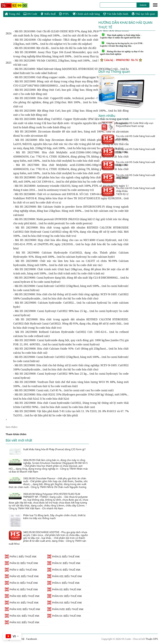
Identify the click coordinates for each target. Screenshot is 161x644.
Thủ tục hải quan (143, 14)
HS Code (30, 14)
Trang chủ (12, 14)
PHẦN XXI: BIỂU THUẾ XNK (22, 622)
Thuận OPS (151, 639)
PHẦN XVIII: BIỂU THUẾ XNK (65, 609)
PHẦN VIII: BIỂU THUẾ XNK (65, 576)
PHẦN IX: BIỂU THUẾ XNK (21, 583)
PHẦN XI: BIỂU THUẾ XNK (21, 589)
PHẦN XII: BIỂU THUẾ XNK (64, 589)
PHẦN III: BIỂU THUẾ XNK (21, 563)
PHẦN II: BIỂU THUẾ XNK (64, 556)
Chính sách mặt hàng (86, 14)
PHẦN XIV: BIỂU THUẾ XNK (65, 596)
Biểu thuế (48, 14)
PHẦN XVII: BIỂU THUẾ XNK (22, 609)
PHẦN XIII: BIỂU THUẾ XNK (22, 596)
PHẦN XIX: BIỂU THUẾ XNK (22, 616)
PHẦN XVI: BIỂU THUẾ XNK (65, 603)
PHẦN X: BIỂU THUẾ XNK (63, 583)
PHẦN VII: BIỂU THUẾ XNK (22, 576)
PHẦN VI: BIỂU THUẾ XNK (64, 570)
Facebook (32, 639)
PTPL (64, 14)
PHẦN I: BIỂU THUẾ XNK (21, 556)
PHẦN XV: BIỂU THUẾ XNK (22, 603)
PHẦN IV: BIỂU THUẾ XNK (64, 563)
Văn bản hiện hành (116, 14)
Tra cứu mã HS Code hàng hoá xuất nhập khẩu (128, 139)
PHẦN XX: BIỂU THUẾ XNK (64, 616)
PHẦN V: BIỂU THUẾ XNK (21, 570)
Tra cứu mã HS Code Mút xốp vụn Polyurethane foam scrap (127, 126)
